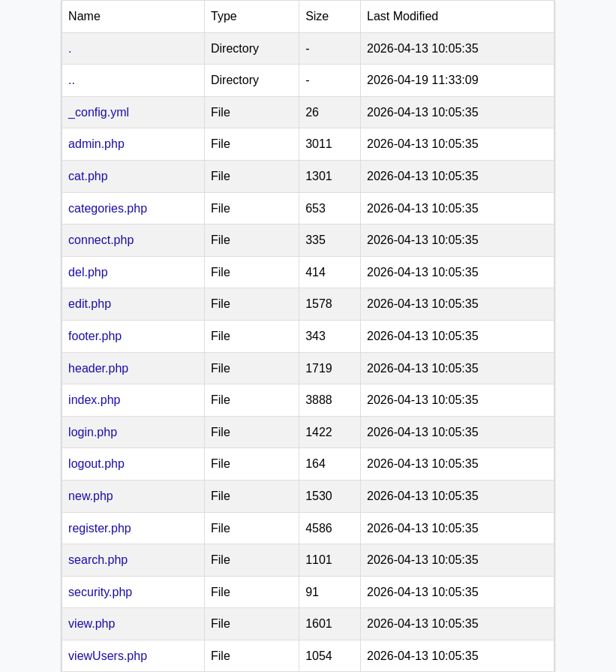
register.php (100, 528)
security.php (100, 592)
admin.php (96, 144)
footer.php (95, 336)
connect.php (101, 240)
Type (224, 16)
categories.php (108, 208)
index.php (94, 400)
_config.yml (99, 112)
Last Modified (403, 16)
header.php (98, 368)
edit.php (90, 304)
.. (72, 80)
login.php (93, 432)
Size (317, 16)
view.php (92, 624)
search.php (98, 560)
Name (84, 16)
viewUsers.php (108, 656)
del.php (88, 272)
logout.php (96, 464)
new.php (91, 496)
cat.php (88, 176)
